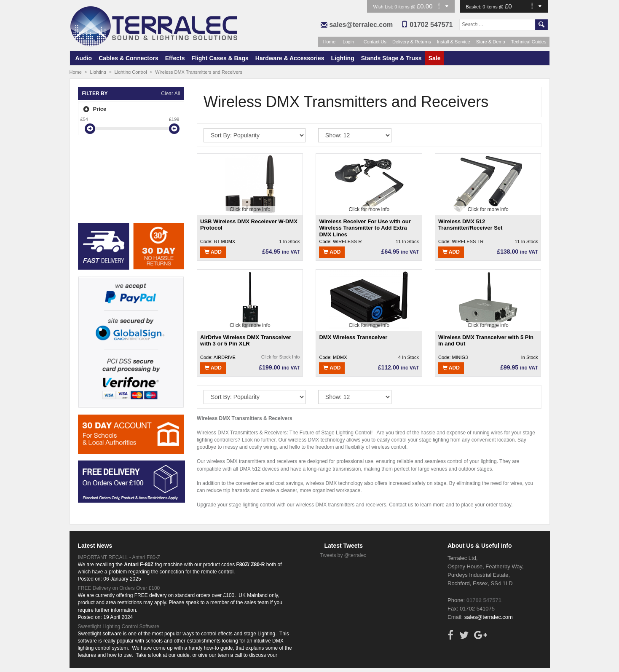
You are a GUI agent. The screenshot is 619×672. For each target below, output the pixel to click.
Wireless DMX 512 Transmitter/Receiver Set (470, 225)
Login (348, 42)
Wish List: (384, 7)
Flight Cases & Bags (220, 58)
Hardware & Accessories (290, 58)
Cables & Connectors (129, 58)
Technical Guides (529, 42)
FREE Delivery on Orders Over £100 (119, 588)
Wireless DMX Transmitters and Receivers (199, 72)
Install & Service (454, 42)
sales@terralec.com (361, 25)
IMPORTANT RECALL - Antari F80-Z (119, 557)
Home (329, 42)
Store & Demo (491, 42)
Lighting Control (131, 72)
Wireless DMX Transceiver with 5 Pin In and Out (486, 341)
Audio (84, 58)
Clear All (170, 94)
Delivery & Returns (412, 42)
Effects (175, 58)
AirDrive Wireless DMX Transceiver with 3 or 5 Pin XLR (246, 341)
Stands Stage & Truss (391, 58)
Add (213, 252)
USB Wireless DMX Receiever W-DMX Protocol (249, 225)
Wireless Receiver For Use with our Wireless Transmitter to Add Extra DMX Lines (365, 228)
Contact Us (375, 42)
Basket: (474, 7)
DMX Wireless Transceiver (353, 337)
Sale (435, 58)
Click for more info (250, 209)
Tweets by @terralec (343, 555)
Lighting (343, 58)
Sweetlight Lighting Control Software (119, 626)
